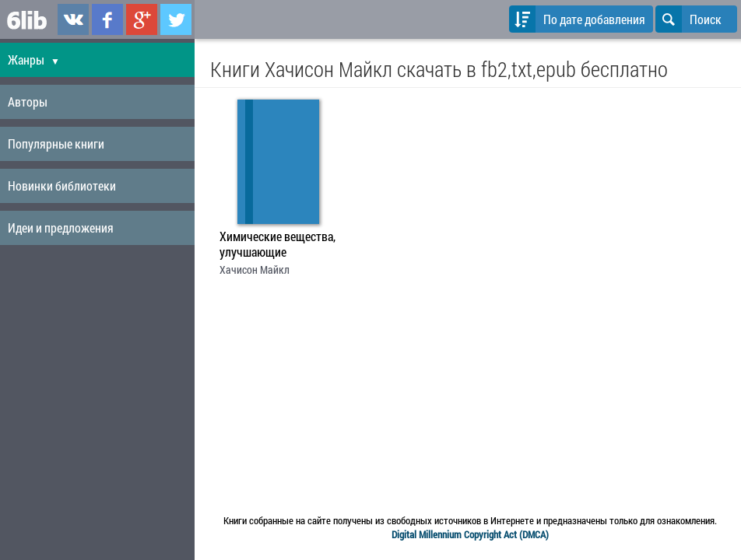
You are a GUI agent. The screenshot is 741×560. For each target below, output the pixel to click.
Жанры (34, 59)
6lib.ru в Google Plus (142, 19)
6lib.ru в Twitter (176, 19)
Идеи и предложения (61, 227)
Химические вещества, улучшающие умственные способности (277, 246)
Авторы (28, 101)
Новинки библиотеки (62, 185)
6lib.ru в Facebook (107, 19)
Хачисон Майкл (255, 269)
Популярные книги (56, 143)
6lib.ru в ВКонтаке (73, 19)
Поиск (688, 19)
